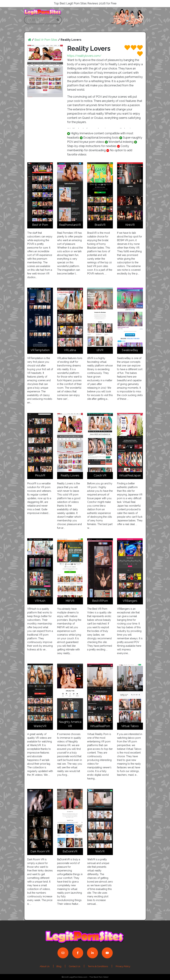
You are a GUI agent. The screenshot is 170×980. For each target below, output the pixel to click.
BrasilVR (100, 225)
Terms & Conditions (98, 966)
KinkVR (130, 225)
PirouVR (40, 475)
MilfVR (70, 601)
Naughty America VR (70, 724)
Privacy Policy (123, 966)
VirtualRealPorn (100, 726)
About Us (45, 966)
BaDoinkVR (70, 851)
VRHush (40, 601)
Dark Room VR (40, 851)
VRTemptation (40, 350)
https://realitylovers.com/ (84, 56)
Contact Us (75, 966)
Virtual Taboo (130, 726)
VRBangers (130, 601)
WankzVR (40, 726)
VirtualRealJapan (130, 475)
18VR (100, 350)
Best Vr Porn (40, 225)
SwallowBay (130, 350)
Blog (59, 966)
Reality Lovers (70, 475)
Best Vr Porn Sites (46, 40)
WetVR (100, 851)
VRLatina (70, 350)
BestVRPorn (100, 601)
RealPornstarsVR (70, 225)
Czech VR (100, 475)
